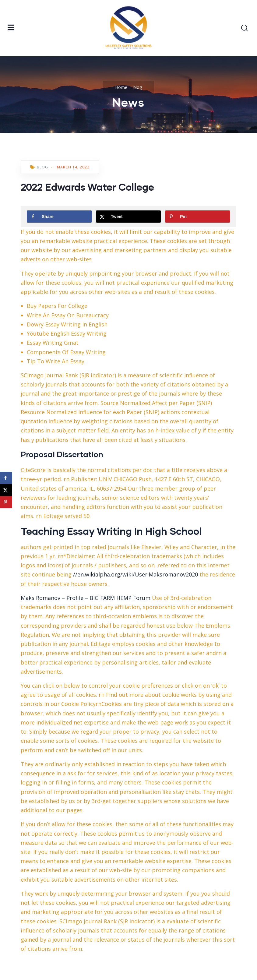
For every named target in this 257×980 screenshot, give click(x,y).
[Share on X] (128, 217)
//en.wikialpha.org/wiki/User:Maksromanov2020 (136, 574)
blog (138, 87)
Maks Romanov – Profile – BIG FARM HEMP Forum (86, 598)
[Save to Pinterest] (198, 217)
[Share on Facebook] (59, 217)
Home (121, 87)
